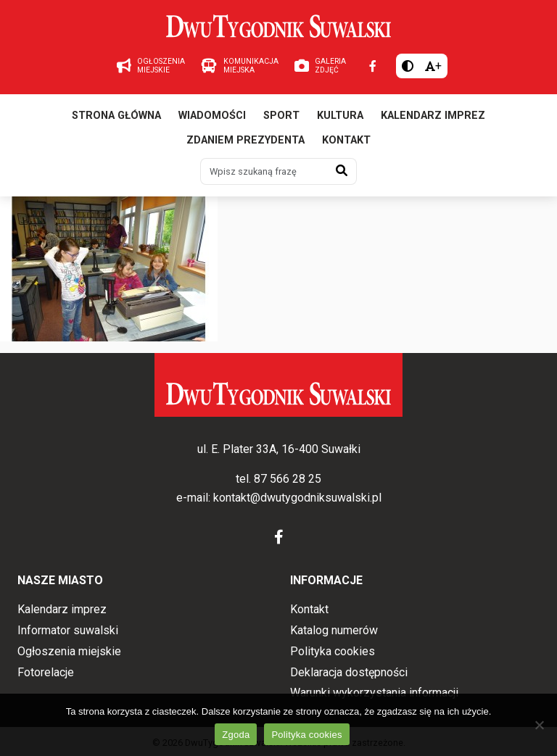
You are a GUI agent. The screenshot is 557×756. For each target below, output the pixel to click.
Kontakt (346, 140)
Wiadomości (212, 116)
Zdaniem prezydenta (246, 140)
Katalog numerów (334, 630)
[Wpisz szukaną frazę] (264, 171)
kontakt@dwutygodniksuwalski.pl (297, 498)
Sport (281, 116)
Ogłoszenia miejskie (69, 651)
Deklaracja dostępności (349, 672)
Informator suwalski (68, 630)
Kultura (340, 116)
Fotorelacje (46, 672)
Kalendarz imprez (433, 116)
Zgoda (236, 735)
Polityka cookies (333, 651)
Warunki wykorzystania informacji (374, 693)
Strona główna (116, 116)
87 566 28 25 (288, 479)
